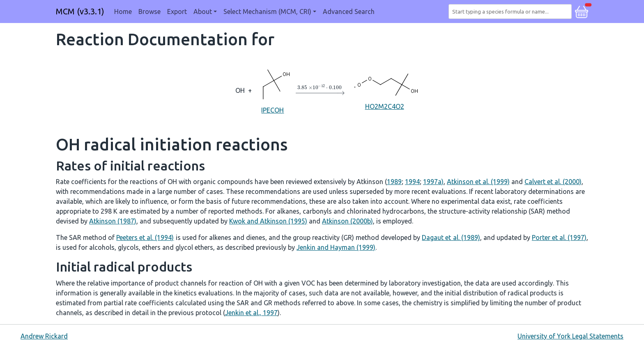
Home (123, 12)
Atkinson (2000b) (347, 221)
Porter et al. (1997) (559, 237)
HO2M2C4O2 (384, 90)
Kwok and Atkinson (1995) (268, 221)
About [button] (203, 12)
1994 (412, 182)
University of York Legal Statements (570, 336)
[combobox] (512, 12)
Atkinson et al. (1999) (478, 182)
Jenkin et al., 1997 (251, 313)
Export (177, 12)
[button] (582, 11)
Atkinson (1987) (113, 221)
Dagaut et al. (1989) (451, 237)
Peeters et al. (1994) (145, 237)
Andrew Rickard (44, 336)
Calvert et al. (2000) (553, 182)
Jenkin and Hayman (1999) (336, 247)
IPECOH (273, 90)
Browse (149, 12)
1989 (394, 182)
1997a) (433, 182)
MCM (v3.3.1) (80, 11)
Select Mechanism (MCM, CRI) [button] (267, 12)
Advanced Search (349, 12)
